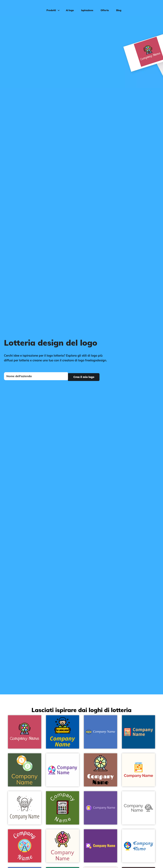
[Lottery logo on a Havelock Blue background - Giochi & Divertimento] (101, 732)
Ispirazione (86, 7)
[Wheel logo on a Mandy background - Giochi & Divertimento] (25, 732)
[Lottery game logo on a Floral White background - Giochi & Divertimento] (63, 846)
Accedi (154, 7)
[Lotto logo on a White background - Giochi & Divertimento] (139, 808)
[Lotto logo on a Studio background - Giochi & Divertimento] (101, 808)
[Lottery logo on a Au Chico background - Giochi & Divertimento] (101, 770)
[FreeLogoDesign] (19, 7)
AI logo (68, 7)
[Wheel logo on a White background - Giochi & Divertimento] (139, 846)
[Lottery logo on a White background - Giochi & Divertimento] (63, 770)
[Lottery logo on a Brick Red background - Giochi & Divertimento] (25, 846)
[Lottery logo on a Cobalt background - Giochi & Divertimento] (63, 732)
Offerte (103, 7)
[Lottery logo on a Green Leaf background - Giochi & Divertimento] (63, 808)
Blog (117, 7)
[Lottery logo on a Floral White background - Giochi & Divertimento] (139, 770)
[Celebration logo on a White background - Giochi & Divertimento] (25, 808)
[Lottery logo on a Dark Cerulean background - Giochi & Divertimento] (139, 732)
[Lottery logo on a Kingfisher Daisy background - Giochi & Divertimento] (101, 846)
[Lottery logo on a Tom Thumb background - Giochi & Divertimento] (25, 770)
